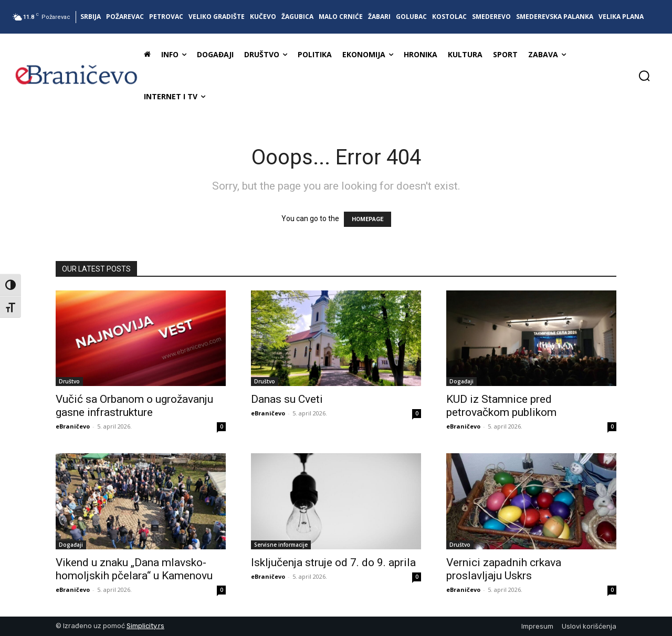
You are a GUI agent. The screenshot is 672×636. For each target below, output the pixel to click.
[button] (644, 76)
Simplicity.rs (145, 626)
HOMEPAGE (367, 219)
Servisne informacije (281, 545)
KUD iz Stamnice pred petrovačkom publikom (501, 406)
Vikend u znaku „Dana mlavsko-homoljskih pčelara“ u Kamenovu (134, 569)
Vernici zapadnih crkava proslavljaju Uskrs (504, 569)
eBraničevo (73, 426)
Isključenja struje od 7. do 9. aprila (333, 562)
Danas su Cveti (287, 399)
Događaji (461, 381)
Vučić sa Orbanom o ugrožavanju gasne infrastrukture (134, 406)
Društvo (69, 381)
